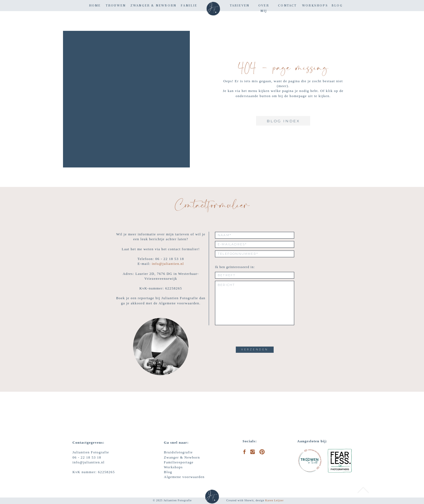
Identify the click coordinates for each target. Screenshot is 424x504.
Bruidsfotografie (178, 452)
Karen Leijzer (274, 500)
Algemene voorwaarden (184, 477)
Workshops (173, 467)
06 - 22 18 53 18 (87, 457)
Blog (168, 472)
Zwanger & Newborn (182, 457)
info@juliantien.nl (168, 264)
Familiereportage (179, 462)
